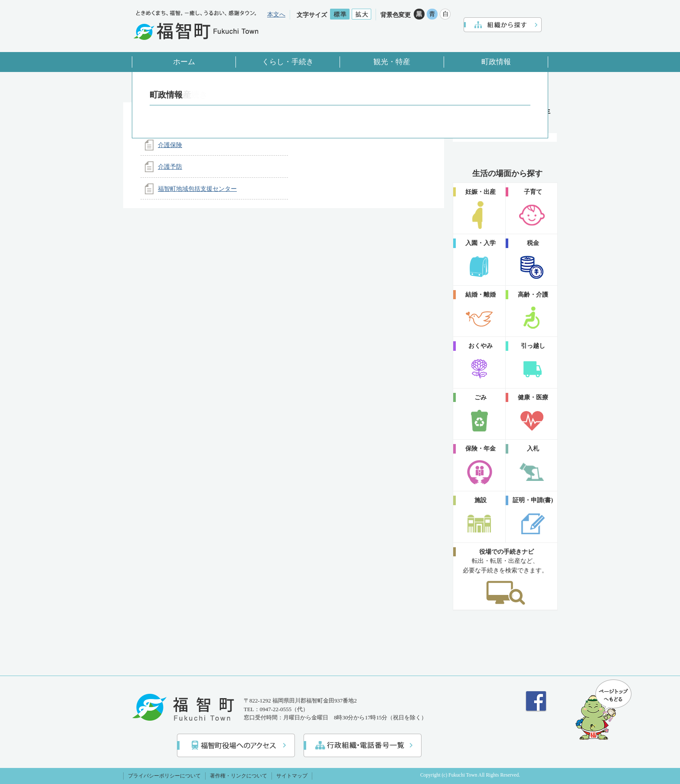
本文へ (276, 14)
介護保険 (170, 145)
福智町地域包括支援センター (197, 189)
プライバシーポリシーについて (164, 776)
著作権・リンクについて (239, 776)
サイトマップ (292, 776)
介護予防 (170, 167)
